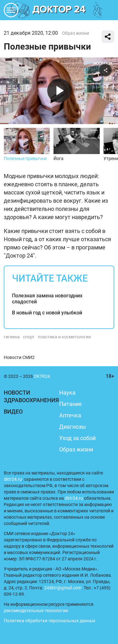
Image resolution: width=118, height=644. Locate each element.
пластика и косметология (64, 337)
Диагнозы (73, 427)
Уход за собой (77, 438)
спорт (29, 337)
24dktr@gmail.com (63, 588)
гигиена (12, 337)
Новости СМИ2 (19, 357)
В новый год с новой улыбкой (47, 313)
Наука (67, 393)
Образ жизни (76, 33)
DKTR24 (59, 10)
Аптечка (70, 415)
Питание (70, 404)
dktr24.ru (13, 479)
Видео (13, 411)
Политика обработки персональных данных (50, 621)
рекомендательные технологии (36, 611)
